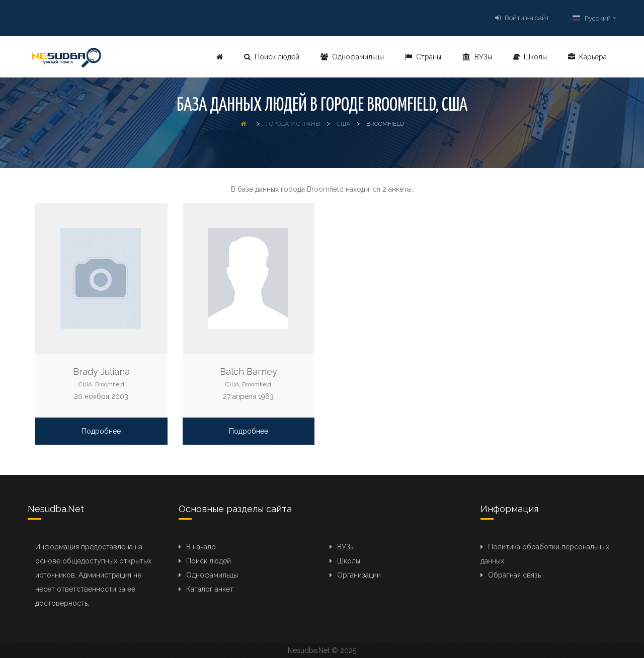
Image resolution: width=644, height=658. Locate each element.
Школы (530, 57)
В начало (201, 547)
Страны (423, 57)
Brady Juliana (101, 372)
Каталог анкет (210, 589)
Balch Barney (249, 372)
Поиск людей (272, 57)
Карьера (587, 57)
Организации (359, 575)
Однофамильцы (352, 57)
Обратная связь (514, 575)
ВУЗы (477, 57)
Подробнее (101, 431)
